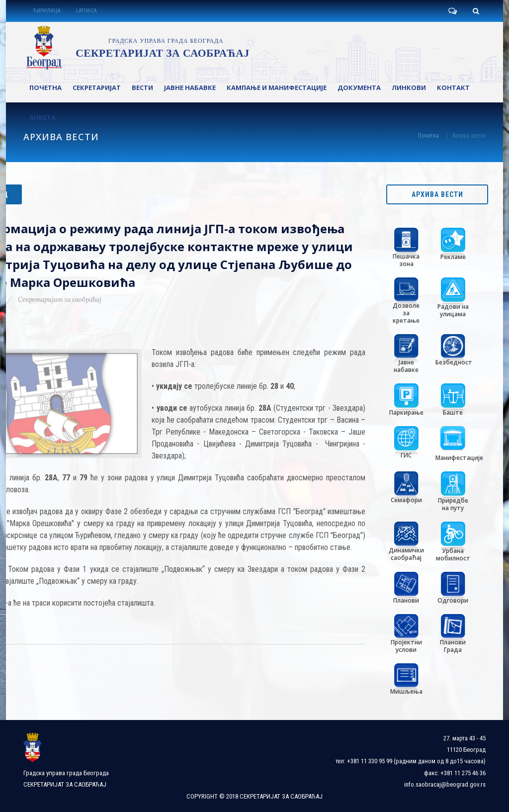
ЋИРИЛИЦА (47, 11)
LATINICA (86, 11)
